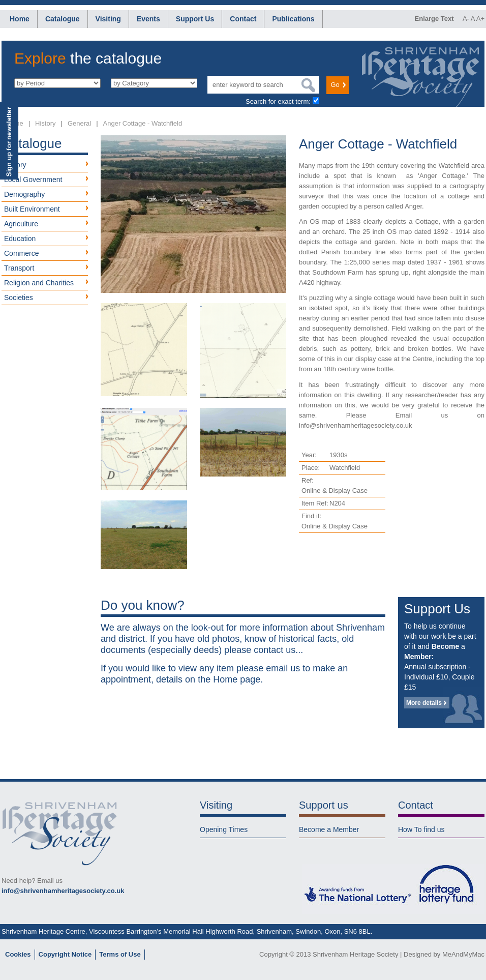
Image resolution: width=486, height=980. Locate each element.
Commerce (21, 253)
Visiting (108, 19)
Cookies (18, 954)
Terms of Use (120, 954)
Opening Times (224, 829)
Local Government (33, 180)
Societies (19, 298)
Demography (24, 194)
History (45, 123)
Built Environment (32, 209)
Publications (293, 19)
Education (20, 239)
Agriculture (21, 224)
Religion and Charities (39, 283)
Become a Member (329, 829)
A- (466, 19)
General (79, 123)
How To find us (421, 829)
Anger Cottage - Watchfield (143, 123)
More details (424, 703)
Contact (243, 19)
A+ (480, 19)
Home (20, 19)
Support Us (195, 19)
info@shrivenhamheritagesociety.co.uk (63, 891)
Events (148, 19)
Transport (19, 268)
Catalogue (63, 19)
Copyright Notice (65, 954)
